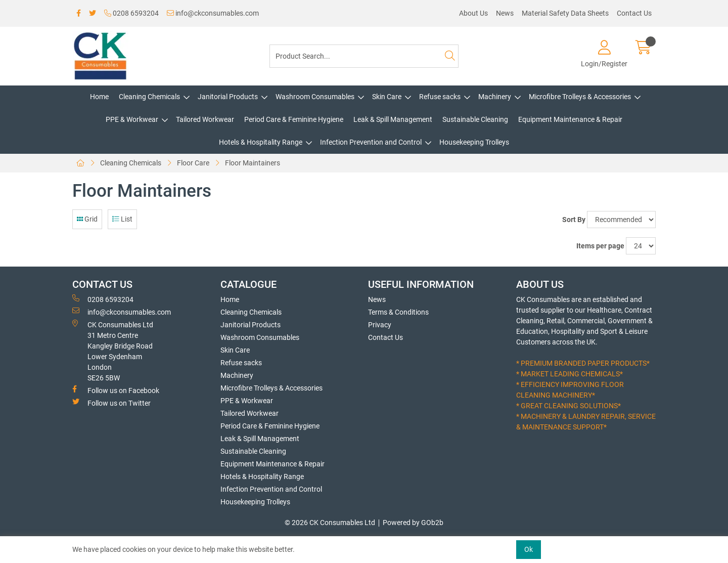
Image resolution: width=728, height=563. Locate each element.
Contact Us (634, 13)
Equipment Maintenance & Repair (570, 119)
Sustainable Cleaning (475, 119)
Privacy (380, 325)
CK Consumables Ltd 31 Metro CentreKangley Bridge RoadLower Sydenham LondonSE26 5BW (113, 351)
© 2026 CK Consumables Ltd (330, 523)
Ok (529, 549)
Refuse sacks (440, 97)
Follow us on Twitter (111, 403)
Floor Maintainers (253, 163)
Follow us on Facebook (116, 390)
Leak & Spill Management (393, 119)
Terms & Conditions (398, 312)
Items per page (600, 246)
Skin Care (387, 97)
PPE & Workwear (132, 119)
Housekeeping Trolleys (474, 142)
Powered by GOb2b (413, 523)
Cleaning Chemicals (149, 97)
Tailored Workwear (205, 119)
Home (99, 97)
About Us (473, 13)
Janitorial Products (228, 97)
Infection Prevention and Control (371, 142)
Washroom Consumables (315, 97)
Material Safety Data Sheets (565, 13)
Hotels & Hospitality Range (261, 142)
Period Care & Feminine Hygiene (294, 119)
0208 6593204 (131, 13)
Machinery (495, 97)
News (505, 13)
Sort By (574, 220)
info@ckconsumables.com (213, 13)
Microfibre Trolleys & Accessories (580, 97)
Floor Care (193, 163)
